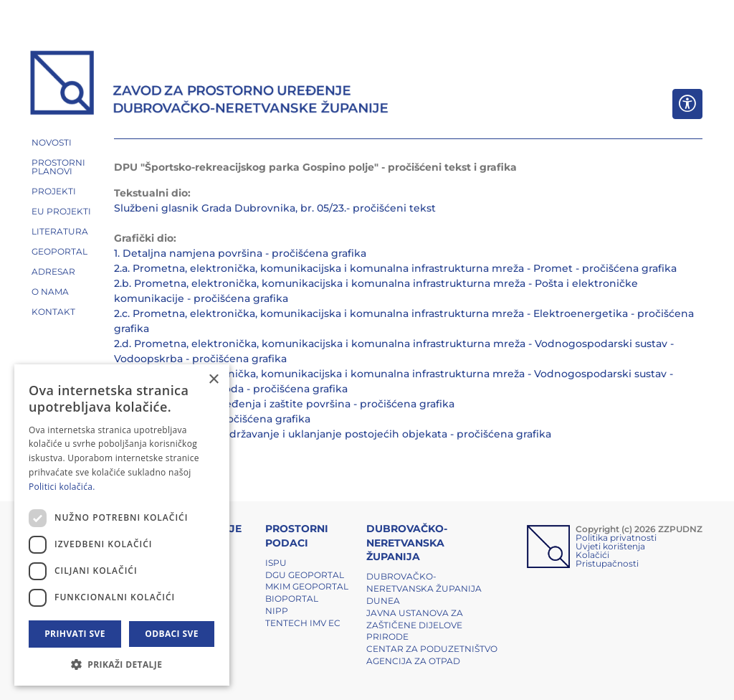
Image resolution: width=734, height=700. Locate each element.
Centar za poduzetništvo (432, 649)
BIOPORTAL (292, 599)
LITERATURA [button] (60, 231)
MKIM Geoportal (307, 586)
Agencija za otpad (413, 661)
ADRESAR (53, 271)
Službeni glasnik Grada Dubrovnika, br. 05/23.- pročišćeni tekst (275, 208)
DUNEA (383, 601)
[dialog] (122, 525)
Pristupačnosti (607, 563)
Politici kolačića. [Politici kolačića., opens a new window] (62, 487)
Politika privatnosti (616, 538)
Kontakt (53, 312)
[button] (122, 664)
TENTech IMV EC (303, 623)
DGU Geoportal (305, 575)
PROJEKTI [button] (54, 191)
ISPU (276, 563)
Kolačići (592, 555)
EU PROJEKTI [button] (61, 211)
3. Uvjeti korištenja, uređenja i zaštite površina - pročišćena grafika (284, 404)
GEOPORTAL (59, 251)
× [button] (213, 380)
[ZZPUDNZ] (210, 85)
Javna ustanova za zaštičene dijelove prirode (415, 625)
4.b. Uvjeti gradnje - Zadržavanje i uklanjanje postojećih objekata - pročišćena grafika (333, 434)
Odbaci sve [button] (172, 634)
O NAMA (50, 292)
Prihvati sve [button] (75, 634)
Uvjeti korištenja (610, 546)
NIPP (277, 611)
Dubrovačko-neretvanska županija (424, 582)
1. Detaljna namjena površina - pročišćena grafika (240, 253)
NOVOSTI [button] (52, 142)
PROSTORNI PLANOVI (58, 167)
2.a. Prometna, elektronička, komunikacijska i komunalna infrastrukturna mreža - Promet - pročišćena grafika (395, 268)
